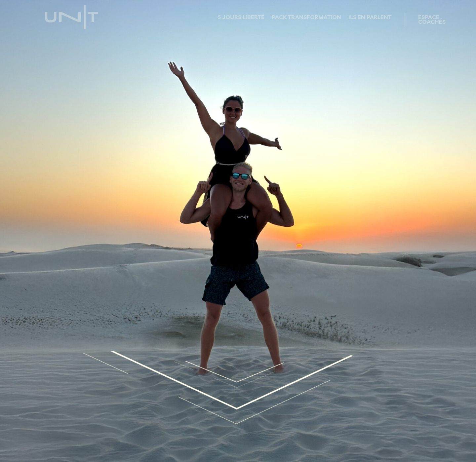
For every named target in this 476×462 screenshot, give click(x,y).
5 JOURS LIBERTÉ (241, 18)
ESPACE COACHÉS (432, 20)
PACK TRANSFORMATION (306, 18)
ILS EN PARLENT (370, 18)
